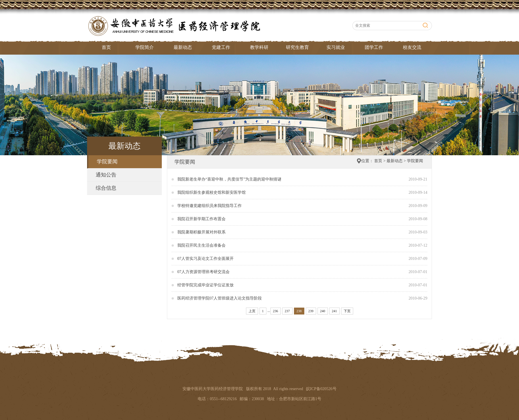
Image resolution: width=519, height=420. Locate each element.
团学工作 (374, 47)
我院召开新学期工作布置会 (201, 219)
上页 (252, 311)
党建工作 (221, 47)
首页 (106, 47)
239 (311, 311)
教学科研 (259, 47)
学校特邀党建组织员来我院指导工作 (209, 206)
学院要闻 (107, 162)
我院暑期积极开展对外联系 (201, 232)
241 (335, 311)
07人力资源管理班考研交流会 (203, 272)
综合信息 (106, 188)
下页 (347, 311)
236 (276, 311)
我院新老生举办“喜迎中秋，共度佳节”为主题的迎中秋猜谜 (229, 179)
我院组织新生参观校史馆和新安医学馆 (212, 192)
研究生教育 (297, 47)
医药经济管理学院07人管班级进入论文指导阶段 (220, 298)
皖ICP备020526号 (321, 389)
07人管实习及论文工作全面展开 (205, 259)
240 (323, 311)
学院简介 (145, 47)
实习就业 (336, 47)
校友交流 (412, 47)
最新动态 (183, 47)
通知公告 (106, 175)
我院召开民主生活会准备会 (201, 245)
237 (287, 311)
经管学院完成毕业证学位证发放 (205, 285)
